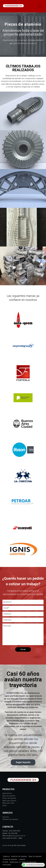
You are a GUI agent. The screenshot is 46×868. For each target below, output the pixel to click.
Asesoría (6, 817)
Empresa (6, 856)
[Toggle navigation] (40, 6)
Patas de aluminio (9, 796)
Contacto (22, 859)
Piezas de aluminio (9, 798)
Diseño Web (7, 845)
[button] (23, 762)
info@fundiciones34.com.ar (16, 836)
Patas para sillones (9, 801)
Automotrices (7, 793)
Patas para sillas (8, 803)
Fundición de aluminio (10, 819)
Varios (5, 805)
